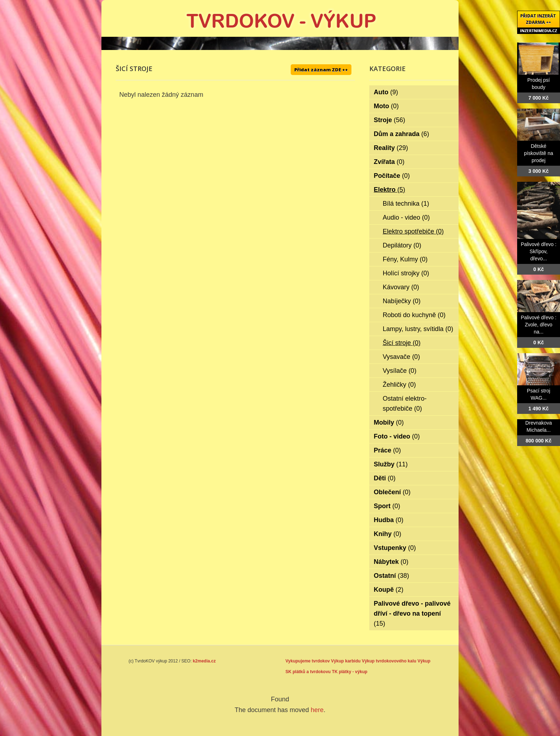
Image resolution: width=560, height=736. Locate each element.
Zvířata (389, 162)
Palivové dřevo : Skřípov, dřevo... (539, 251)
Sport (387, 506)
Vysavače (401, 357)
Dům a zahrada (402, 134)
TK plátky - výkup (349, 672)
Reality (391, 148)
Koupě (389, 590)
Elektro (390, 190)
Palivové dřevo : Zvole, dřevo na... (539, 325)
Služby (391, 464)
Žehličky (399, 385)
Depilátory (402, 245)
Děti (385, 478)
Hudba (389, 520)
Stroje (390, 120)
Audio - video (406, 217)
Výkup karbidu (346, 661)
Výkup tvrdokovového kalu (389, 661)
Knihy (388, 534)
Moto (386, 106)
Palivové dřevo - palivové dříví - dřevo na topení (412, 614)
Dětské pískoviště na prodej (539, 153)
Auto (386, 92)
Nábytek (391, 562)
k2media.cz (204, 661)
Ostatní (392, 576)
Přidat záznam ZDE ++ (321, 70)
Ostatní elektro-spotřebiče (405, 404)
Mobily (389, 422)
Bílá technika (406, 204)
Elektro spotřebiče (413, 231)
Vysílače (400, 371)
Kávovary (401, 287)
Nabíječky (402, 301)
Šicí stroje (402, 343)
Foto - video (397, 436)
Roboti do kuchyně (414, 315)
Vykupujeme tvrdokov (307, 661)
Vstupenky (395, 548)
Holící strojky (406, 273)
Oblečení (392, 492)
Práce (387, 450)
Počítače (392, 176)
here (317, 710)
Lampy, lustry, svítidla (418, 329)
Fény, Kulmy (405, 259)
